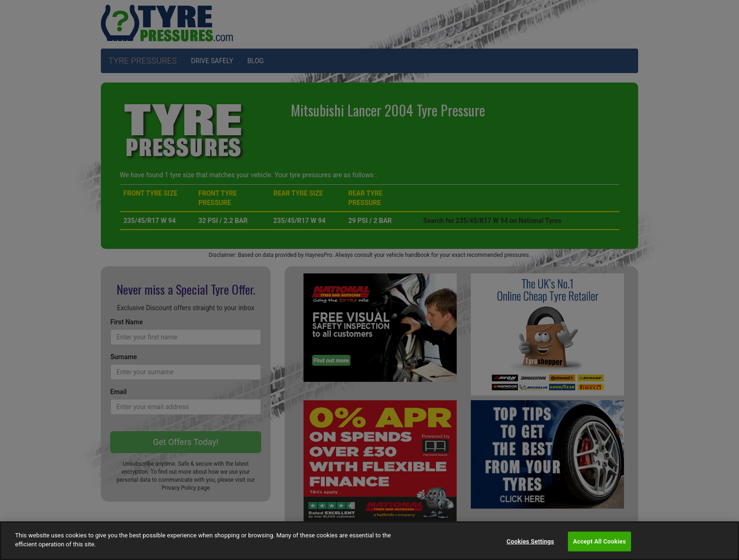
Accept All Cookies (599, 541)
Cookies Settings (530, 541)
